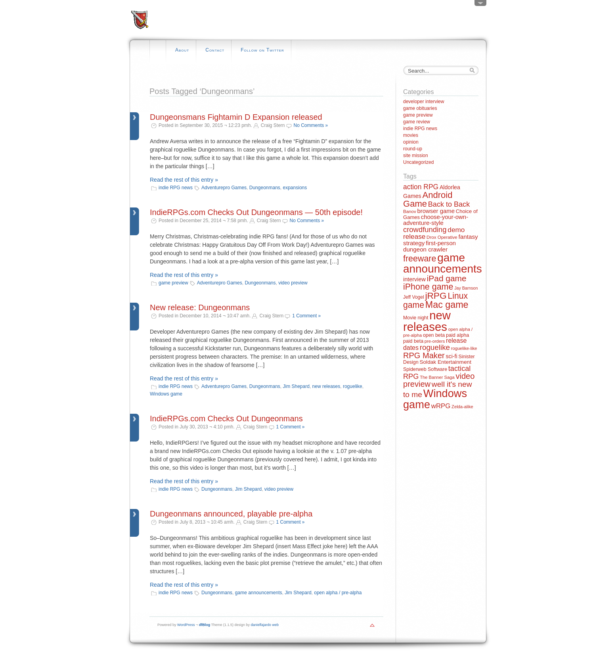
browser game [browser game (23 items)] (436, 211)
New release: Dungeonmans (200, 307)
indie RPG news (176, 188)
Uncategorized (418, 162)
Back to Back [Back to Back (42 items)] (449, 204)
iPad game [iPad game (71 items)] (447, 278)
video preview (293, 283)
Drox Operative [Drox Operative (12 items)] (442, 237)
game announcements (259, 593)
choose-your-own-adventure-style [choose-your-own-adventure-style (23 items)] (436, 220)
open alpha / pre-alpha (338, 593)
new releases (326, 386)
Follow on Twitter (262, 50)
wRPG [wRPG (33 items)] (441, 406)
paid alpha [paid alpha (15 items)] (457, 335)
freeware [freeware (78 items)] (420, 259)
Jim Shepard (296, 386)
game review (417, 122)
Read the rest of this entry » (184, 180)
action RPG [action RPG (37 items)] (421, 187)
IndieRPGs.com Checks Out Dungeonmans (226, 419)
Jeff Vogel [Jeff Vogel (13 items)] (414, 297)
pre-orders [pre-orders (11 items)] (435, 341)
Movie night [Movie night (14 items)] (416, 318)
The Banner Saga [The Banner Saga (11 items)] (437, 377)
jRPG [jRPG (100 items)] (436, 296)
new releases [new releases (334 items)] (427, 321)
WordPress (186, 625)
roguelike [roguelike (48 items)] (435, 347)
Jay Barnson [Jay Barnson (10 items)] (466, 288)
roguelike (353, 386)
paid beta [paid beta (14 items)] (413, 341)
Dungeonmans (265, 188)
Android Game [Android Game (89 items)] (428, 199)
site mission (416, 156)
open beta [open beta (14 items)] (434, 335)
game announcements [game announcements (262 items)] (443, 263)
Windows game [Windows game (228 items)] (435, 399)
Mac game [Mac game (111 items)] (447, 305)
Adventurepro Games (224, 188)
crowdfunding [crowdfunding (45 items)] (425, 229)
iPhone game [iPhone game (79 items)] (428, 287)
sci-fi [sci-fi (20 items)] (452, 356)
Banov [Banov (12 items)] (410, 211)
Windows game (166, 394)
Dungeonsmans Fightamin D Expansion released (236, 117)
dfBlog (205, 625)
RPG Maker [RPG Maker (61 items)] (424, 355)
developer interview (424, 102)
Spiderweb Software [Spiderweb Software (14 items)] (425, 369)
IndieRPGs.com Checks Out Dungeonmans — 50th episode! (256, 212)
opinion (411, 142)
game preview (173, 283)
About (182, 50)
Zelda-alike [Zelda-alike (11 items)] (462, 407)
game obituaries (420, 108)
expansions (295, 188)
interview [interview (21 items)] (414, 279)
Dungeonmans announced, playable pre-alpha (231, 514)
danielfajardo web (265, 625)
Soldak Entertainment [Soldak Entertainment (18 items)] (445, 362)
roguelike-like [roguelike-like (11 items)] (464, 348)
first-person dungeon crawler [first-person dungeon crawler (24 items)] (429, 246)
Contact (215, 50)
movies (411, 135)
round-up (413, 149)
